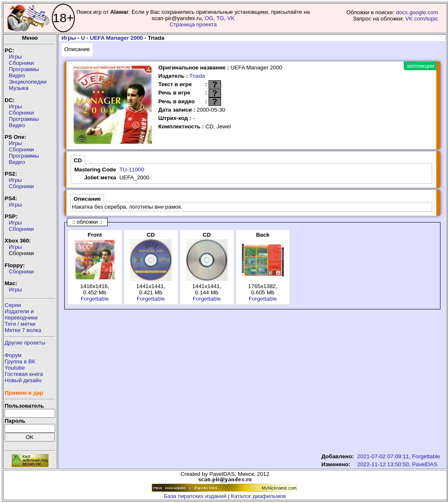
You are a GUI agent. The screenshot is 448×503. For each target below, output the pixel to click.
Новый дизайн (23, 380)
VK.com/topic (422, 19)
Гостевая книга (24, 374)
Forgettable (95, 299)
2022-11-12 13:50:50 (383, 464)
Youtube (15, 368)
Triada (197, 76)
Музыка (19, 88)
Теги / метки (20, 324)
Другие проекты (25, 343)
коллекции (420, 66)
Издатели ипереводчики (21, 314)
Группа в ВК (20, 361)
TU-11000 (132, 170)
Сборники (21, 63)
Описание (77, 49)
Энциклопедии (28, 82)
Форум (13, 355)
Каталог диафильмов (259, 496)
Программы (24, 69)
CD (78, 160)
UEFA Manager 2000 (116, 38)
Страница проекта (193, 24)
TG (220, 18)
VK (231, 18)
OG (209, 18)
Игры (15, 57)
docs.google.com (417, 12)
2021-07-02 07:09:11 (383, 456)
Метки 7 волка (23, 330)
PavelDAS (425, 464)
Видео (17, 75)
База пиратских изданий (195, 496)
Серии (13, 305)
